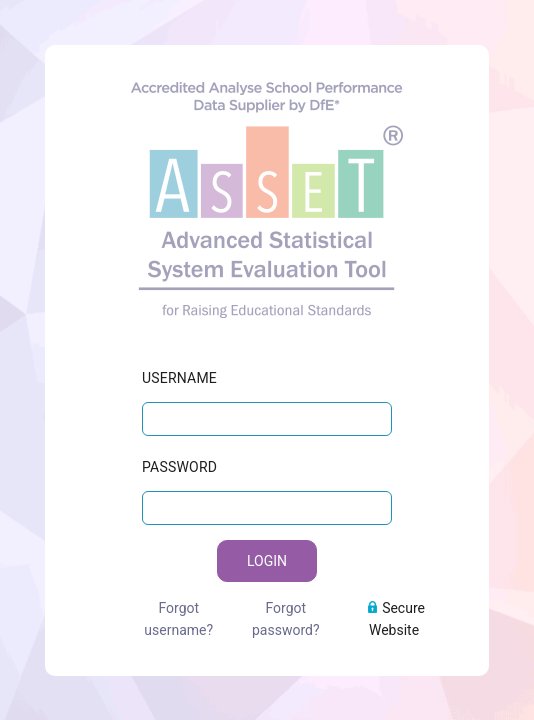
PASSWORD (179, 455)
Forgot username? (178, 607)
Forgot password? (286, 607)
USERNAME (179, 366)
